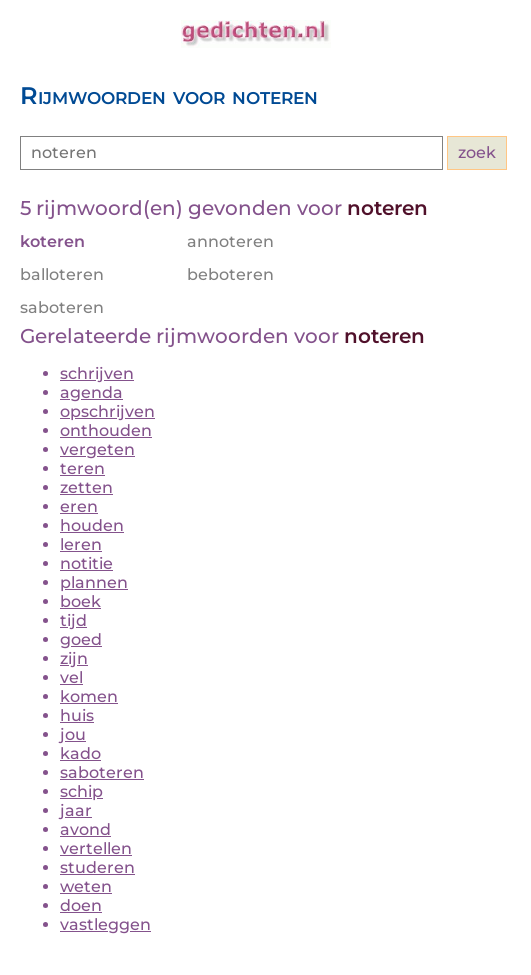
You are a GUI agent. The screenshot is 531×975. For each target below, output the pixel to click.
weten (86, 886)
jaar (76, 810)
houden (92, 525)
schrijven (97, 373)
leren (81, 544)
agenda (91, 392)
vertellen (96, 848)
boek (80, 601)
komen (89, 696)
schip (81, 791)
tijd (73, 620)
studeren (97, 867)
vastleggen (105, 924)
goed (81, 639)
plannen (94, 582)
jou (73, 734)
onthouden (106, 430)
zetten (86, 487)
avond (85, 829)
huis (77, 715)
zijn (74, 658)
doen (81, 905)
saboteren (102, 772)
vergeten (97, 449)
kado (80, 753)
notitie (86, 563)
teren (82, 468)
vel (71, 677)
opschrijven (107, 411)
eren (79, 506)
